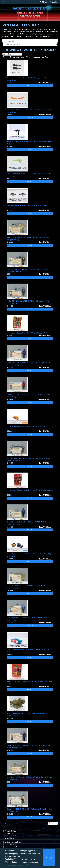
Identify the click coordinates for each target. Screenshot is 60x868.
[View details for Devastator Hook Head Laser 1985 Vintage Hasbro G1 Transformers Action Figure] (30, 168)
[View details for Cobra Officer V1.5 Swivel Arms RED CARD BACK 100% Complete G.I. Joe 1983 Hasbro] (30, 516)
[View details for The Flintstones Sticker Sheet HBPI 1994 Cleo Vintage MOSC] (30, 326)
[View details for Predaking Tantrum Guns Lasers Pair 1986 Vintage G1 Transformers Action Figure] (30, 72)
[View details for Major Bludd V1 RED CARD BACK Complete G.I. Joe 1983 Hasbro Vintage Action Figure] (30, 264)
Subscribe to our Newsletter (14, 847)
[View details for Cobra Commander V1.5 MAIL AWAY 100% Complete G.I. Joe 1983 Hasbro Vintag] (30, 612)
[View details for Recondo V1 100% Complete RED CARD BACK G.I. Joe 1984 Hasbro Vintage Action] (30, 772)
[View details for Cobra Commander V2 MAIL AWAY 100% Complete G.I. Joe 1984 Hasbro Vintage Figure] (30, 357)
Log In (53, 2)
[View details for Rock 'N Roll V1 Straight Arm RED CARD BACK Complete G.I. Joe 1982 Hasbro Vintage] (30, 453)
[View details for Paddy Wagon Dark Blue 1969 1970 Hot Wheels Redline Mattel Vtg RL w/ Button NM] (30, 548)
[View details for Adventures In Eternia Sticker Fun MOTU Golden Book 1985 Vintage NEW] (30, 676)
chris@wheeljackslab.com (14, 842)
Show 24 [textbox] (52, 823)
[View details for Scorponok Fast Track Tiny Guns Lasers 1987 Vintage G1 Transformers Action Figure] (30, 104)
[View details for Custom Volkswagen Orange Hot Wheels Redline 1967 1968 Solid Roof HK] (30, 421)
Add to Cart (30, 86)
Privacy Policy (32, 865)
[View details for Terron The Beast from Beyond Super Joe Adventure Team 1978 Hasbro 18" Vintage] (30, 708)
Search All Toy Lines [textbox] (12, 45)
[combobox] (30, 45)
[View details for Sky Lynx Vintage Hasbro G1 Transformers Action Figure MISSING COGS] (30, 644)
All (6, 57)
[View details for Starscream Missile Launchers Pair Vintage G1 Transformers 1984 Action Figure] (30, 200)
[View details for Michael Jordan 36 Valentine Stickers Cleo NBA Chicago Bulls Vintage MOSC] (30, 485)
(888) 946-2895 (10, 844)
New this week (18, 57)
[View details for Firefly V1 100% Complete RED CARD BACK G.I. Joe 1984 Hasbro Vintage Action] (30, 296)
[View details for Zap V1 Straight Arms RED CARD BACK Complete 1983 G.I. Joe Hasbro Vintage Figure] (30, 580)
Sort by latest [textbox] (8, 54)
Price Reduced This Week (39, 57)
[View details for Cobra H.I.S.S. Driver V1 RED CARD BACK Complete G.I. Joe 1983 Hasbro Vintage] (30, 389)
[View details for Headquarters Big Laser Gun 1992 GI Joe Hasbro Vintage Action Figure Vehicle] (30, 136)
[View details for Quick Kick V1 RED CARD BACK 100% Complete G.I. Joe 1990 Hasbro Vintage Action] (30, 803)
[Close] (49, 858)
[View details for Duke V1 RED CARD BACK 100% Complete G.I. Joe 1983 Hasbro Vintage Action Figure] (30, 232)
